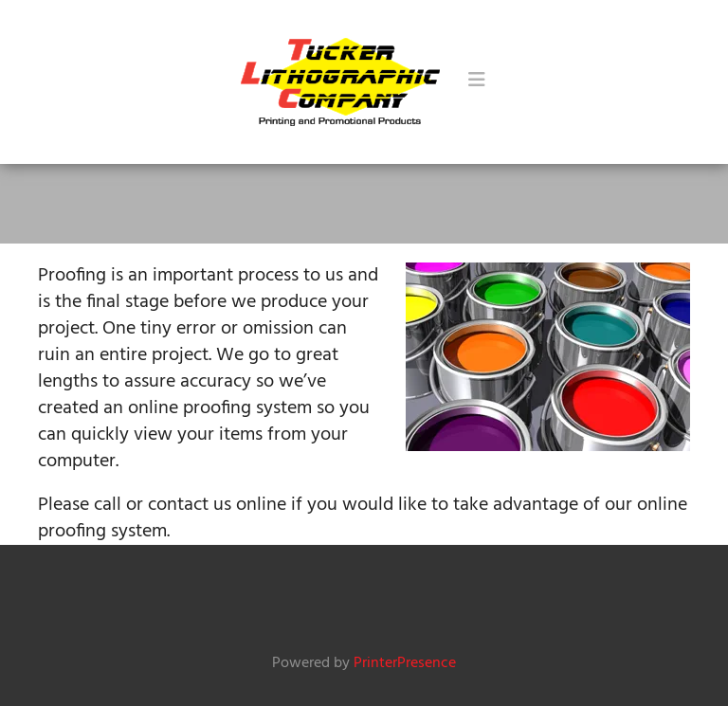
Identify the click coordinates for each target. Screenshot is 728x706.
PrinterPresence (405, 663)
